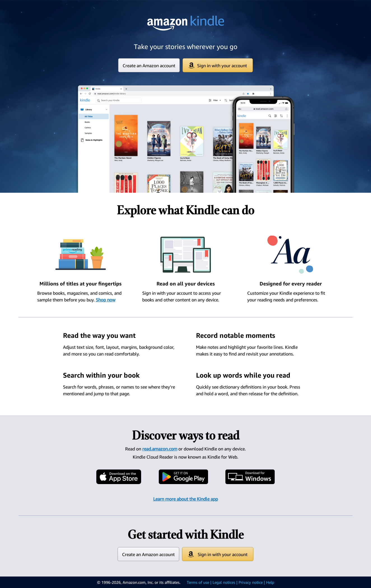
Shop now (106, 300)
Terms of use (198, 582)
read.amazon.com (160, 449)
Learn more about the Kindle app (186, 499)
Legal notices (224, 582)
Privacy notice (251, 582)
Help (270, 582)
